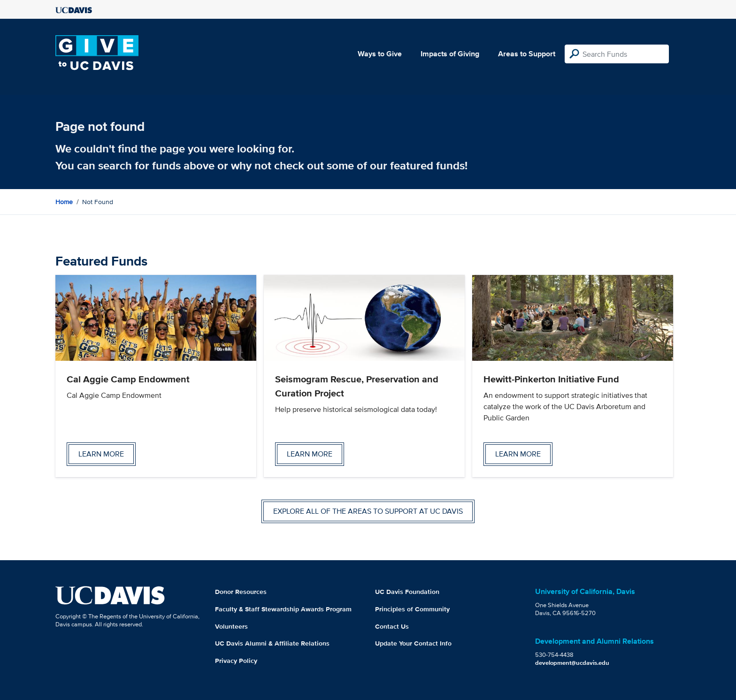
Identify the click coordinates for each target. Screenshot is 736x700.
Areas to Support (527, 54)
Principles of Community (412, 609)
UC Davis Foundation (407, 592)
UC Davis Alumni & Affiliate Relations (272, 643)
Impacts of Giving (450, 54)
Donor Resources (241, 592)
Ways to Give (380, 54)
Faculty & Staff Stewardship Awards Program (283, 609)
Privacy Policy (236, 661)
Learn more (101, 454)
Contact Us (392, 626)
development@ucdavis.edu (572, 663)
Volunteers (231, 626)
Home (64, 202)
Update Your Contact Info (413, 643)
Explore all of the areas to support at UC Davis (368, 511)
